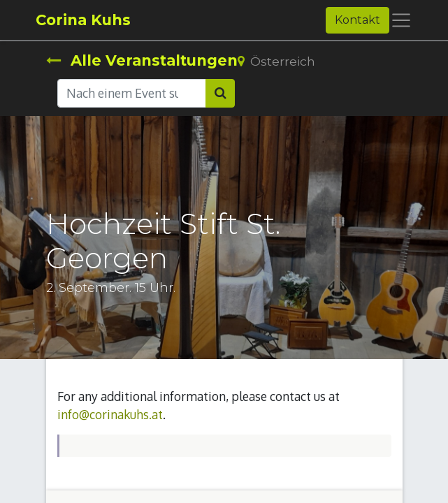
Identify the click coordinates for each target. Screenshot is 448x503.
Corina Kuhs (83, 20)
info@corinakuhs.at (110, 414)
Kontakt (357, 20)
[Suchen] (220, 93)
